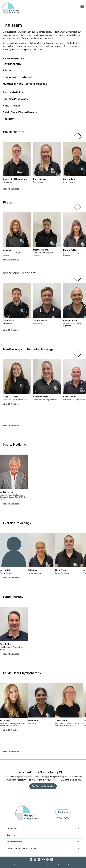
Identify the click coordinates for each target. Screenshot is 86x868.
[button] (80, 136)
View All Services (11, 189)
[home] (11, 8)
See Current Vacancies (43, 786)
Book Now (63, 812)
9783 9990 (63, 818)
